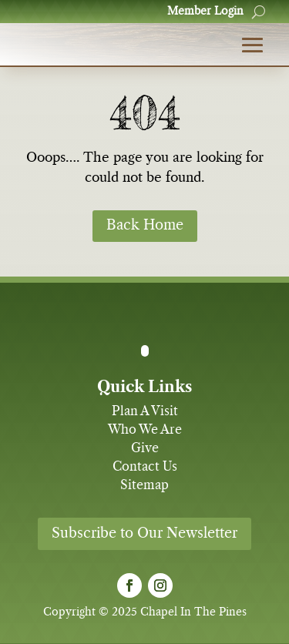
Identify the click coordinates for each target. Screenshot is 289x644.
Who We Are (145, 430)
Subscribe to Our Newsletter (144, 534)
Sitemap (144, 485)
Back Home (145, 226)
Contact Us (145, 467)
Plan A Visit (145, 411)
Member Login (205, 12)
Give (145, 448)
